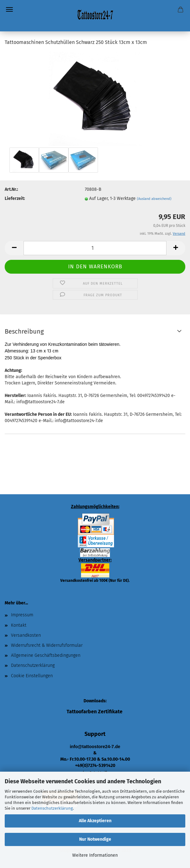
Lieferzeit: (15, 198)
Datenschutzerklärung (52, 808)
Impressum (22, 615)
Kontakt (19, 625)
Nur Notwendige (95, 839)
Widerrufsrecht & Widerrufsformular (47, 645)
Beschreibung (24, 331)
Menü (9, 9)
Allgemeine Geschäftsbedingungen (46, 655)
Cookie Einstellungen (32, 676)
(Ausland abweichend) (154, 199)
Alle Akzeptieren (95, 821)
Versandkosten (26, 635)
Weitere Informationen (95, 855)
